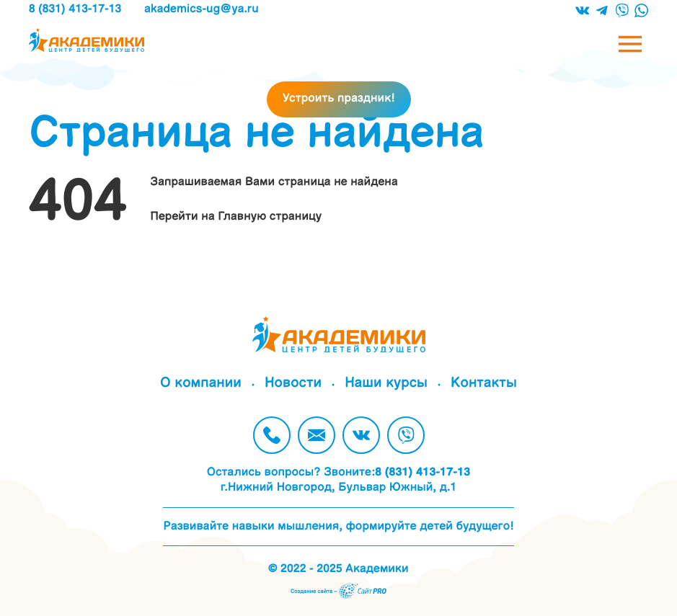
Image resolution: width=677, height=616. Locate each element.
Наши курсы (386, 384)
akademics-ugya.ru (202, 9)
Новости (293, 384)
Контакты (484, 384)
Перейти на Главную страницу (236, 217)
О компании (201, 384)
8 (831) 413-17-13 (75, 9)
